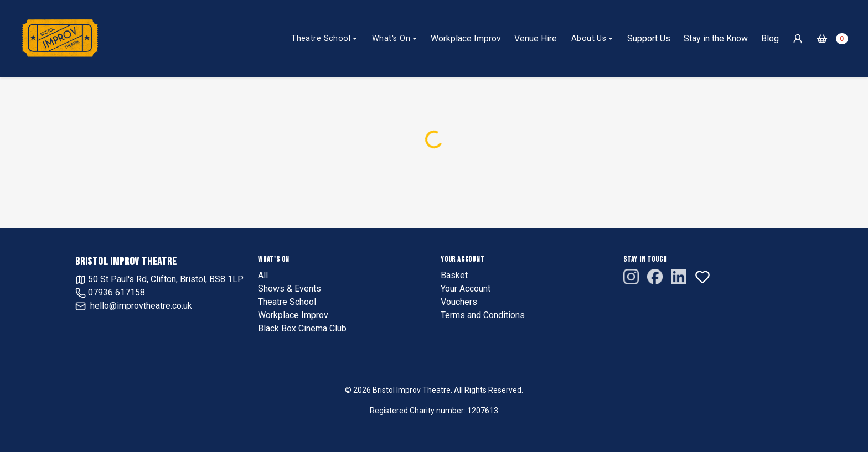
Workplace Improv (466, 38)
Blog (770, 38)
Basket (454, 275)
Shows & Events (290, 289)
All (263, 275)
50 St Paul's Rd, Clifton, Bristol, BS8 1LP (159, 279)
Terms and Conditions (483, 315)
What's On (391, 38)
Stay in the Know (716, 38)
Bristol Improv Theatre (126, 262)
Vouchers (459, 302)
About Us (589, 38)
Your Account (466, 289)
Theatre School (321, 38)
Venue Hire (536, 38)
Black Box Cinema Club (302, 328)
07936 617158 (110, 292)
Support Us (649, 38)
